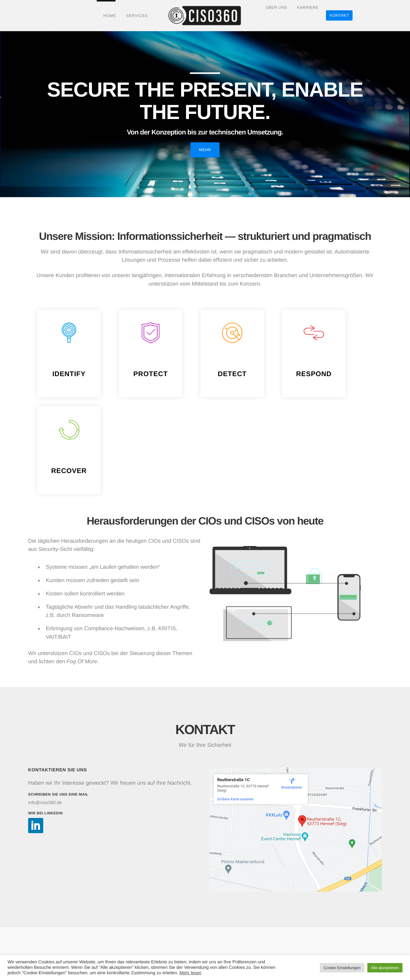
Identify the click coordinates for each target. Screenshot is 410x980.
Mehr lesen (190, 973)
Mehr (205, 150)
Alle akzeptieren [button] (385, 968)
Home (109, 16)
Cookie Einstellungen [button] (342, 968)
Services (137, 16)
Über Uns (276, 15)
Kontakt (340, 15)
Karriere (308, 15)
